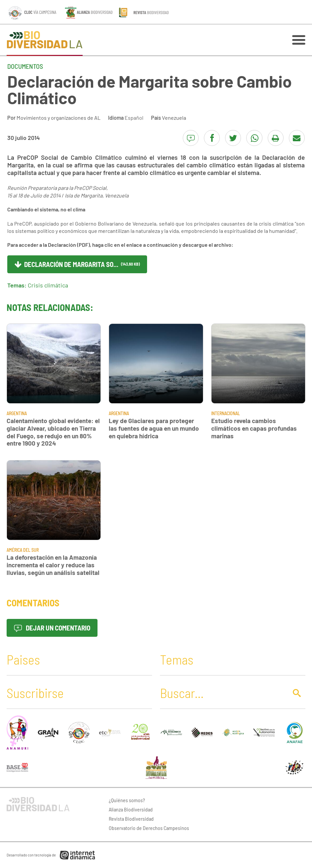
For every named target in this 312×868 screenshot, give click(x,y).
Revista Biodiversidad (131, 819)
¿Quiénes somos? (127, 800)
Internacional (226, 413)
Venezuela (174, 118)
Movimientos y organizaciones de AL (58, 118)
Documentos (25, 66)
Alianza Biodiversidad (131, 809)
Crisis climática (48, 285)
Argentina (17, 413)
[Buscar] (222, 693)
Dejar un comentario (52, 628)
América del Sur (23, 550)
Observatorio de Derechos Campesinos (149, 828)
